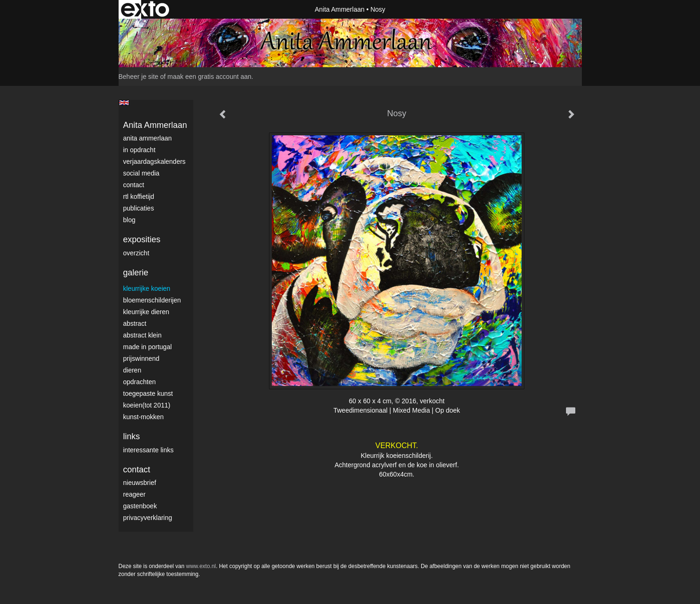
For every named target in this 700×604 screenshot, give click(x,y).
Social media (141, 173)
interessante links (148, 450)
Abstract (135, 323)
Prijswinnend (141, 358)
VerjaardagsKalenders (155, 162)
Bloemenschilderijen (152, 300)
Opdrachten (140, 382)
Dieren (132, 370)
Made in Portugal (148, 347)
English (124, 103)
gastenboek (140, 506)
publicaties (139, 208)
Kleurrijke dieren (146, 312)
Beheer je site (139, 77)
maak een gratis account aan (210, 77)
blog (129, 220)
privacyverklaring (148, 518)
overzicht (136, 253)
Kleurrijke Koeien (147, 288)
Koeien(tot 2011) (147, 405)
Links (132, 436)
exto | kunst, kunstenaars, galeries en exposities (145, 9)
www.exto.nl (201, 566)
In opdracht (139, 150)
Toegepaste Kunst (148, 393)
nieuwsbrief (140, 483)
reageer (134, 494)
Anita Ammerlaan (340, 9)
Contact (134, 185)
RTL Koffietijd (139, 197)
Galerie (136, 273)
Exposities (142, 239)
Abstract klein (142, 335)
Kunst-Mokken (144, 417)
